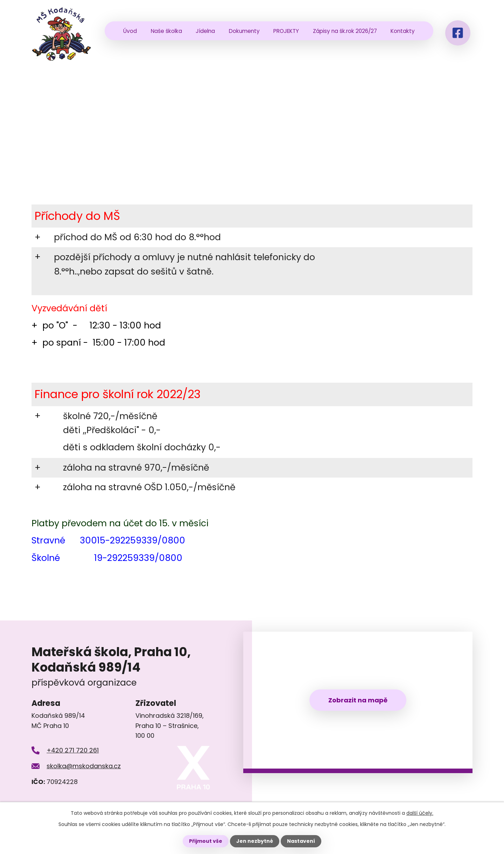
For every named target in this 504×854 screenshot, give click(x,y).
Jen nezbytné (255, 841)
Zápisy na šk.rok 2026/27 (345, 31)
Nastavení (301, 841)
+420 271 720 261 (73, 750)
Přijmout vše (206, 841)
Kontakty (403, 31)
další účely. (420, 813)
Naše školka (166, 31)
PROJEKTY (286, 31)
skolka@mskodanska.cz (84, 766)
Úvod (130, 31)
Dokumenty (244, 31)
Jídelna (205, 31)
